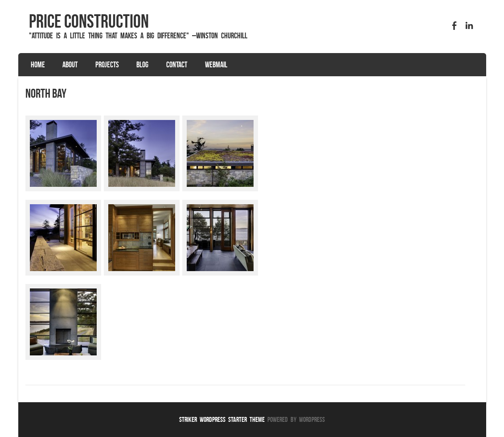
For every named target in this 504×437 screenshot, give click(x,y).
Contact (177, 65)
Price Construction (89, 21)
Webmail (216, 65)
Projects (107, 65)
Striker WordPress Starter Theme (222, 419)
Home (38, 65)
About (70, 65)
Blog (142, 65)
